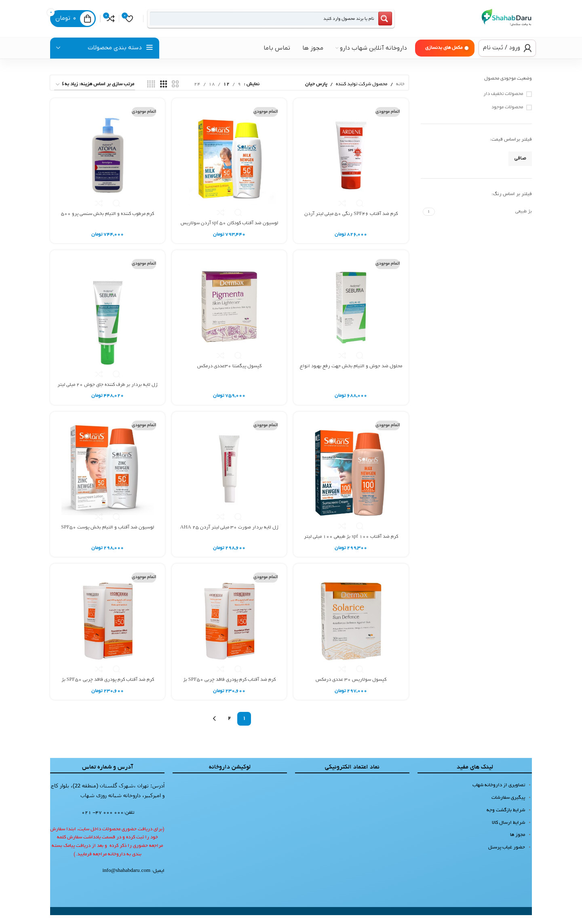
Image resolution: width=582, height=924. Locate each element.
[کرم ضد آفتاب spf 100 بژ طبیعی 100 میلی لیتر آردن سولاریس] (351, 483)
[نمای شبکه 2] (175, 93)
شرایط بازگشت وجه (506, 819)
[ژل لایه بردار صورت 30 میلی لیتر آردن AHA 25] (229, 478)
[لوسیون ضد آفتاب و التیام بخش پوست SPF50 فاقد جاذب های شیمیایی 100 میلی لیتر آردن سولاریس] (107, 478)
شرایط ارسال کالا (508, 831)
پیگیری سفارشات (508, 807)
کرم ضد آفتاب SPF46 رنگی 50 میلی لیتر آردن (352, 222)
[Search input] (257, 23)
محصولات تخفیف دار (503, 103)
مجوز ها (518, 844)
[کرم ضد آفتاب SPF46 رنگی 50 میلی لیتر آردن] (351, 164)
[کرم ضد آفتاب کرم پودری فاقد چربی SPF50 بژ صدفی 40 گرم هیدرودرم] (229, 630)
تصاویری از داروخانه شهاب (499, 794)
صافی (520, 168)
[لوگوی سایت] (500, 24)
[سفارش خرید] (95, 94)
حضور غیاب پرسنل (507, 856)
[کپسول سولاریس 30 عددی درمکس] (351, 630)
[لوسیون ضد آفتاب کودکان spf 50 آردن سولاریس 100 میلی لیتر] (229, 169)
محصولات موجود (507, 116)
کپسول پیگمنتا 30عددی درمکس (229, 375)
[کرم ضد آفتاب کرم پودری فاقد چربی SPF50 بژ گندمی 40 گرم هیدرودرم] (107, 630)
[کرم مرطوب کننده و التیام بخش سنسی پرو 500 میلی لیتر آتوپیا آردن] (107, 164)
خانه (400, 93)
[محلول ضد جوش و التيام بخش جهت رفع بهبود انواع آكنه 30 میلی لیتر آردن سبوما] (351, 316)
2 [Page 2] (229, 728)
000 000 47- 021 (103, 822)
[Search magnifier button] (371, 23)
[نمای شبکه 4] (151, 93)
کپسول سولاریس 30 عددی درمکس (351, 689)
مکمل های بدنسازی (444, 57)
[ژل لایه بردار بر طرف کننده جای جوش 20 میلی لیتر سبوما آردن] (107, 325)
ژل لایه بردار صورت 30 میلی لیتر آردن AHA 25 (229, 536)
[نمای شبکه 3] (164, 93)
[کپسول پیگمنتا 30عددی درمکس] (229, 316)
